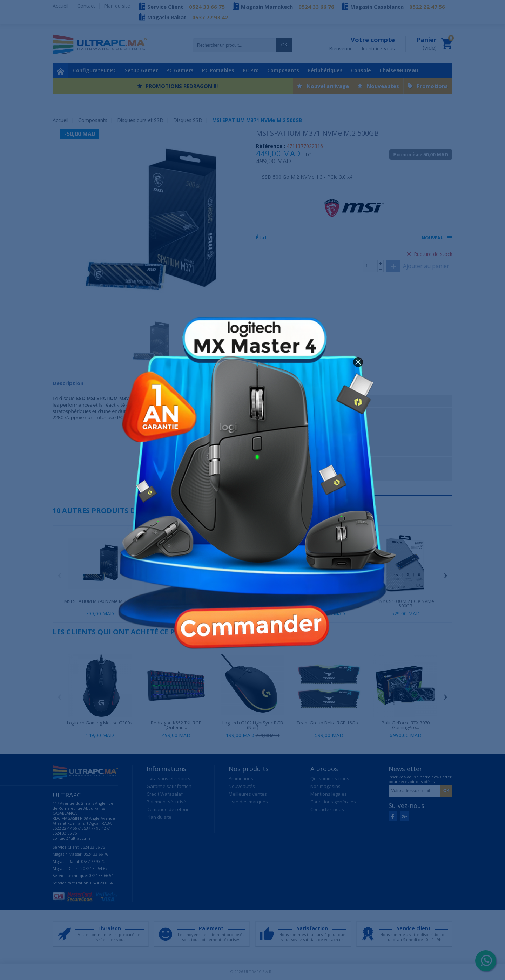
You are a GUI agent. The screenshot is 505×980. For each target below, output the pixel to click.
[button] (358, 362)
